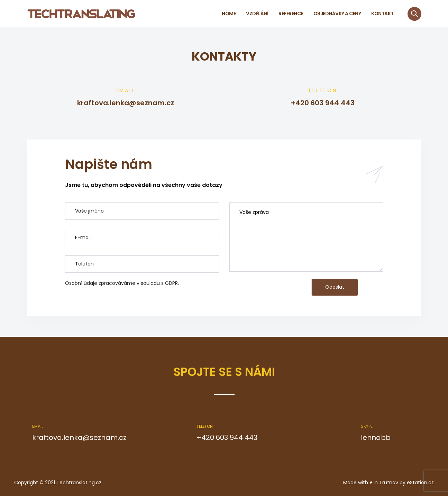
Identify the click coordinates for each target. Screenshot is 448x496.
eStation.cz (420, 483)
